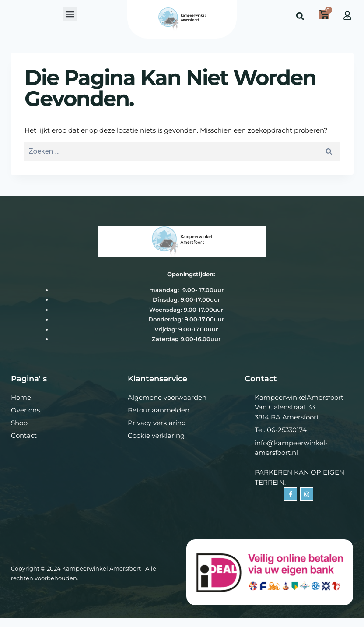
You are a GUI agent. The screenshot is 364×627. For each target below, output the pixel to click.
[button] (70, 14)
